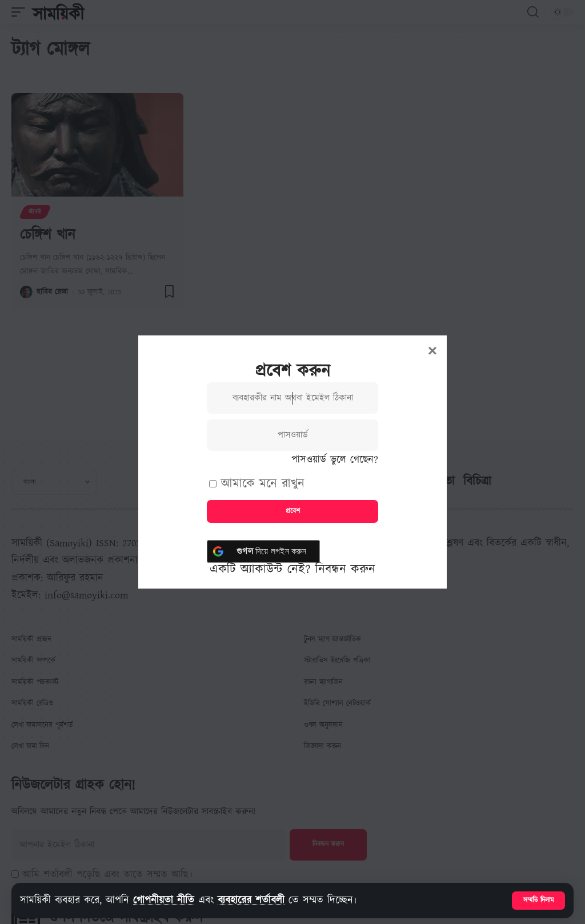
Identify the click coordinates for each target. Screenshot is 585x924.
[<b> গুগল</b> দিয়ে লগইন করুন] (263, 551)
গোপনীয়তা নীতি (164, 900)
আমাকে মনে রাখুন (257, 484)
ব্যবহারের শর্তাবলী (251, 900)
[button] (538, 901)
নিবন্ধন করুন (345, 569)
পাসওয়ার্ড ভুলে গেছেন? (335, 460)
